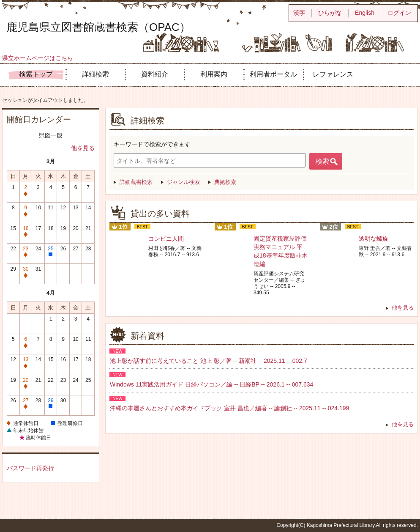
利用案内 (214, 74)
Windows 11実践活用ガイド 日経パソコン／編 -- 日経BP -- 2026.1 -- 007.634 (211, 384)
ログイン (399, 13)
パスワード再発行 (30, 468)
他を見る (83, 148)
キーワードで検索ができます (152, 144)
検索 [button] (322, 161)
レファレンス (333, 74)
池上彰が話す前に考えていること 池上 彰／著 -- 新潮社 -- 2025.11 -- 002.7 (209, 361)
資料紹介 (155, 74)
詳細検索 (95, 74)
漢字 (299, 13)
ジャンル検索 (183, 182)
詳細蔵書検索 (136, 182)
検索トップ (36, 74)
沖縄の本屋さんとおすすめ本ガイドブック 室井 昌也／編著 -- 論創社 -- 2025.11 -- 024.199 (229, 408)
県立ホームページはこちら (38, 58)
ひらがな (330, 13)
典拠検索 (225, 182)
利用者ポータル (273, 74)
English (365, 13)
